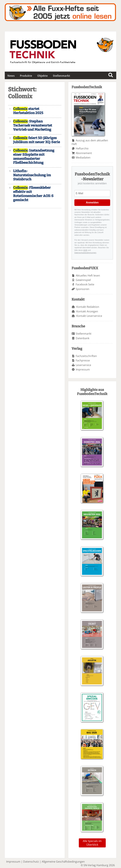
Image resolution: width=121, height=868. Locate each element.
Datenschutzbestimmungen (85, 253)
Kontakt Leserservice (89, 316)
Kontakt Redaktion (88, 307)
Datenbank (82, 338)
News (11, 76)
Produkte (26, 76)
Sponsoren (82, 289)
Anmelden (92, 203)
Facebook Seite (85, 284)
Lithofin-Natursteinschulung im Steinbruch (32, 175)
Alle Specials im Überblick (92, 843)
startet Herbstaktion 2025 (28, 111)
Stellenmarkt (61, 76)
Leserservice (83, 365)
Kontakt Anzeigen (87, 311)
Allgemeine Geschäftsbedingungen (63, 862)
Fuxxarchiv (60, 12)
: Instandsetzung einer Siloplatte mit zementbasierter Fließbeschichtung (34, 157)
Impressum (83, 369)
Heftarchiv (82, 148)
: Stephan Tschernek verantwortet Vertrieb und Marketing (33, 125)
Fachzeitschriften (86, 356)
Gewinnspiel (83, 280)
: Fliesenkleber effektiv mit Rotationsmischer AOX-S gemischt (33, 194)
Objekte (42, 76)
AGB (85, 250)
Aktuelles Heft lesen (88, 276)
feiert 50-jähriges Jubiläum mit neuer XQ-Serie (37, 140)
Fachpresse (83, 360)
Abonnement (84, 153)
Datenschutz (31, 862)
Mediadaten (83, 158)
